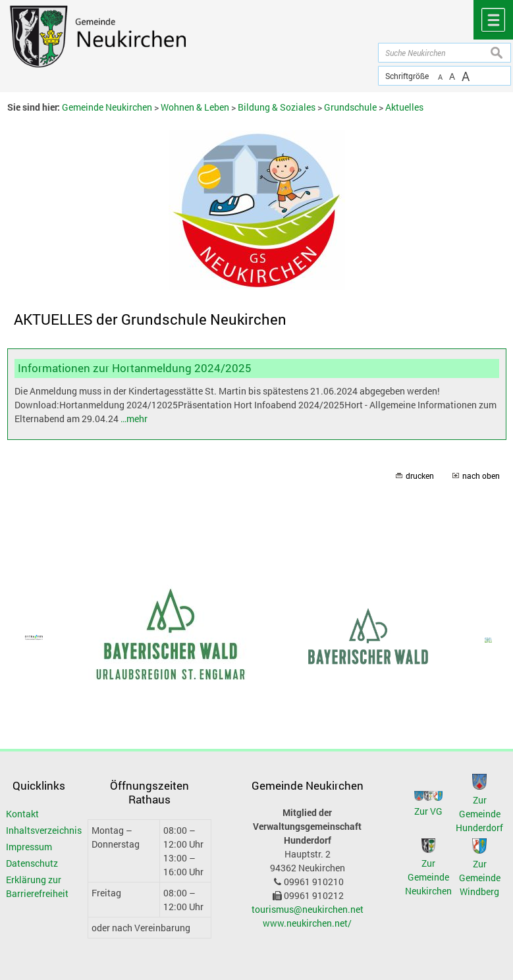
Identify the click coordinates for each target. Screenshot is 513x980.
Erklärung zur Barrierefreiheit (37, 886)
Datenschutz (32, 863)
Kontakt (22, 814)
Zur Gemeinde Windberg (480, 878)
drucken (420, 476)
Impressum (29, 847)
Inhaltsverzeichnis (38, 830)
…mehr (134, 419)
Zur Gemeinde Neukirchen (428, 877)
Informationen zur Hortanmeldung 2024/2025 (135, 368)
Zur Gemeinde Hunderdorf (479, 814)
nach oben (481, 476)
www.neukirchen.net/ (307, 923)
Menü (493, 20)
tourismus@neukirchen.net (308, 909)
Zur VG (428, 811)
